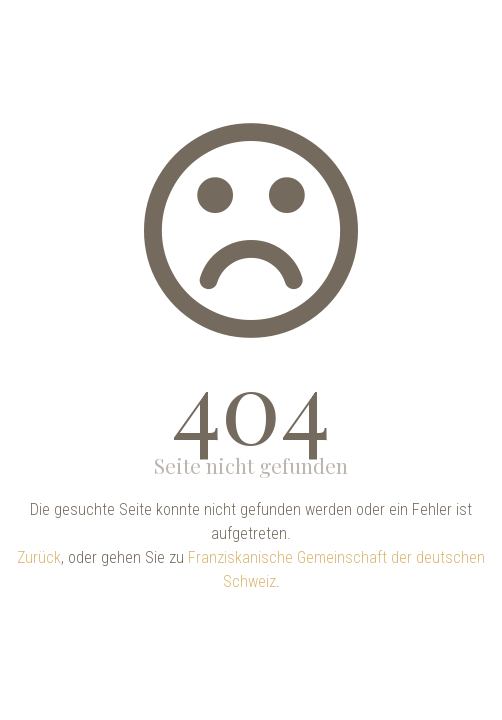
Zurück (39, 557)
